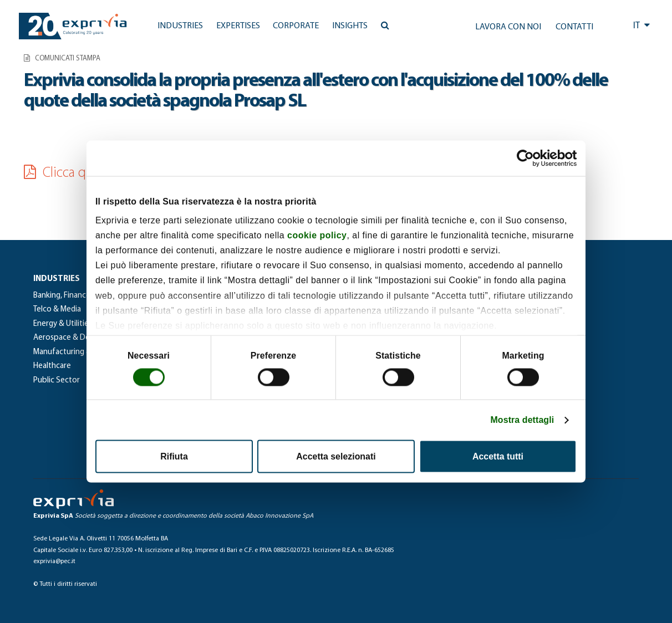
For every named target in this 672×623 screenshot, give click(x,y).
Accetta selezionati (336, 456)
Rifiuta (174, 456)
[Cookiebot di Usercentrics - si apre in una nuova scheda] (528, 158)
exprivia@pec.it (54, 561)
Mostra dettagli (522, 420)
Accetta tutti (498, 456)
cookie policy (317, 235)
